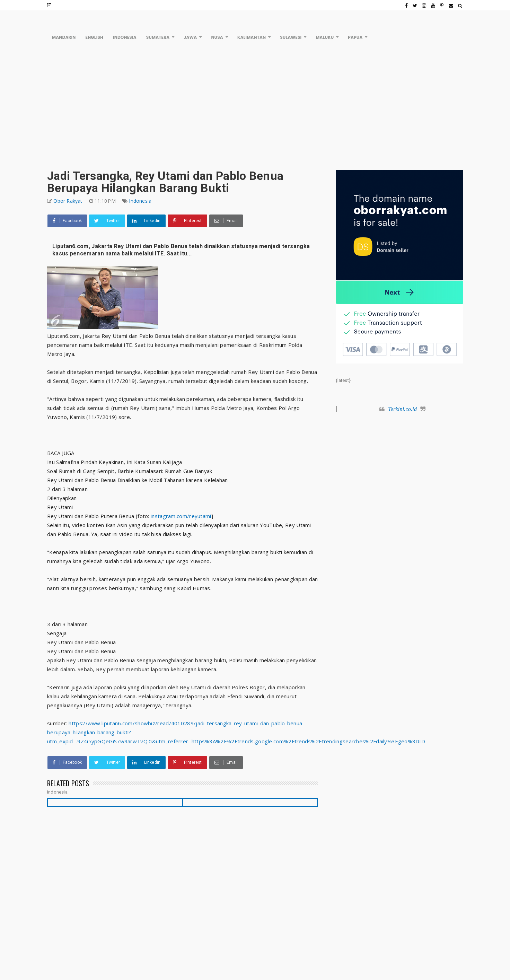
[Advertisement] (255, 107)
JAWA (190, 37)
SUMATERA (158, 37)
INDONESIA (125, 37)
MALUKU (325, 37)
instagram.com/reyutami (181, 516)
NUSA (217, 37)
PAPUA (355, 37)
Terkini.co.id (402, 409)
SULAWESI (291, 37)
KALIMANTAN (252, 37)
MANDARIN (64, 37)
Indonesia (140, 201)
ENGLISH (94, 37)
